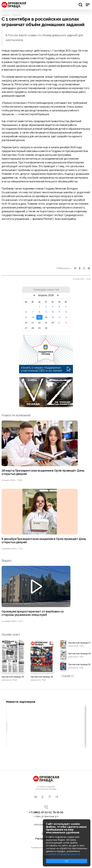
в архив (68, 676)
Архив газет (11, 634)
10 (53, 312)
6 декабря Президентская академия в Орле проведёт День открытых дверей (44, 541)
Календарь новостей (46, 290)
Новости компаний (16, 415)
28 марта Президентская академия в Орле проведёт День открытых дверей (43, 472)
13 (26, 317)
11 (59, 312)
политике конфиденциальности (63, 854)
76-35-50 (58, 812)
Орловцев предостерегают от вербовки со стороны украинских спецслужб (33, 613)
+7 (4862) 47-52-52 (40, 812)
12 (66, 312)
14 (33, 317)
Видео (7, 561)
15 (39, 317)
